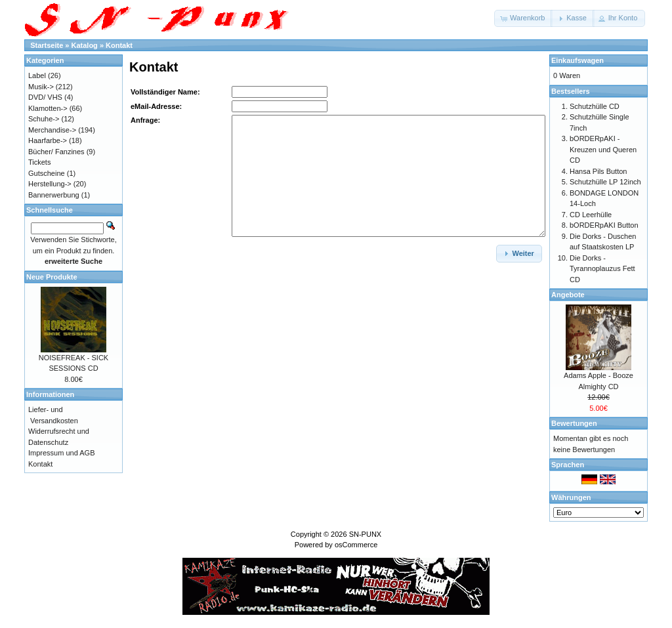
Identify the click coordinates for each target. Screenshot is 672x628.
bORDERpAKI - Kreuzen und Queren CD (603, 149)
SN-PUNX (366, 534)
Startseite (47, 45)
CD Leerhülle (591, 215)
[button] (523, 18)
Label (37, 75)
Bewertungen (574, 423)
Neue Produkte (52, 277)
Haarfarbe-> (48, 140)
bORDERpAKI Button (604, 225)
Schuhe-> (44, 119)
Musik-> (41, 87)
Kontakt (119, 45)
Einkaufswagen (577, 60)
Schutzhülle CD (595, 106)
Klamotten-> (48, 108)
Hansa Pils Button (598, 171)
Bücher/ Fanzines (56, 152)
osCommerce (356, 545)
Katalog (85, 45)
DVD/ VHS (45, 97)
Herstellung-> (50, 184)
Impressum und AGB (62, 453)
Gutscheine (47, 173)
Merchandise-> (52, 130)
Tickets (39, 162)
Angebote (568, 295)
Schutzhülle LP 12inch (605, 182)
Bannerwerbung (54, 195)
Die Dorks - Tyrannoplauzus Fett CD (602, 269)
